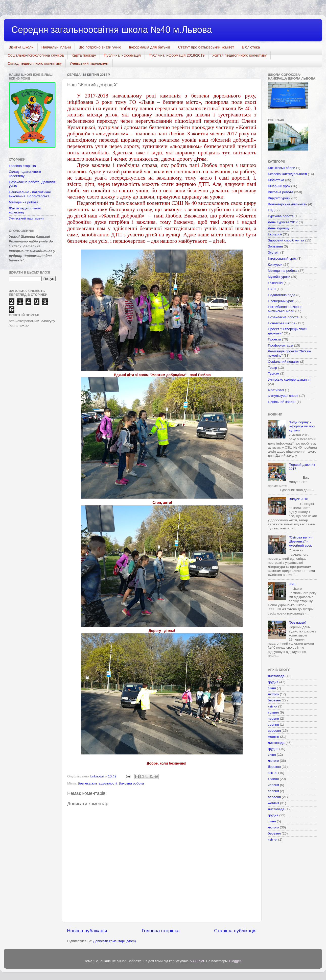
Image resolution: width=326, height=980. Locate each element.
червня (273, 718)
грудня (273, 682)
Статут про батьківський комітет (206, 47)
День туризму (279, 228)
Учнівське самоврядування (289, 379)
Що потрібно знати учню (100, 47)
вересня (274, 731)
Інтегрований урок (282, 259)
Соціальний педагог (284, 362)
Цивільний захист (282, 402)
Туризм (274, 373)
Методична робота (24, 202)
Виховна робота (131, 783)
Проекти (274, 339)
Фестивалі (276, 390)
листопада (276, 676)
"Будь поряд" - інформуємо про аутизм (302, 426)
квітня (273, 706)
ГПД (271, 210)
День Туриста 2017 (283, 222)
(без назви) (297, 622)
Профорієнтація (281, 345)
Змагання (275, 246)
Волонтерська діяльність (287, 204)
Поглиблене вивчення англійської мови (285, 309)
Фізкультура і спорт (283, 396)
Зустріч (274, 252)
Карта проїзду (84, 55)
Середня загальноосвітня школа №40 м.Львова (112, 30)
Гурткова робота (281, 216)
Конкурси (275, 265)
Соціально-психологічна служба (36, 55)
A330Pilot (197, 961)
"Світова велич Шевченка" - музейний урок (300, 541)
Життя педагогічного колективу (239, 55)
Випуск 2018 (298, 499)
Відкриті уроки (279, 198)
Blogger (235, 961)
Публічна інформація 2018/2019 (177, 55)
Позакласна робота (283, 317)
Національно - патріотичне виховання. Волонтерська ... (31, 194)
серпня (273, 725)
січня (272, 688)
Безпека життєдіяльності (97, 783)
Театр (272, 368)
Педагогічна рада (282, 295)
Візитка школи (21, 47)
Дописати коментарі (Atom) (114, 941)
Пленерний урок (281, 301)
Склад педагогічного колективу (35, 63)
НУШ (272, 289)
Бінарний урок (279, 186)
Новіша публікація (87, 931)
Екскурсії (275, 234)
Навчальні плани (56, 47)
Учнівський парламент (89, 63)
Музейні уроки (279, 277)
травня (273, 712)
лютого (273, 694)
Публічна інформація (122, 55)
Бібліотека (251, 47)
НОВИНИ (275, 283)
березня (274, 700)
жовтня (273, 737)
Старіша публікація (235, 931)
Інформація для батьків (149, 47)
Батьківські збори (282, 168)
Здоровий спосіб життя (286, 240)
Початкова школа (282, 323)
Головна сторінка (161, 931)
